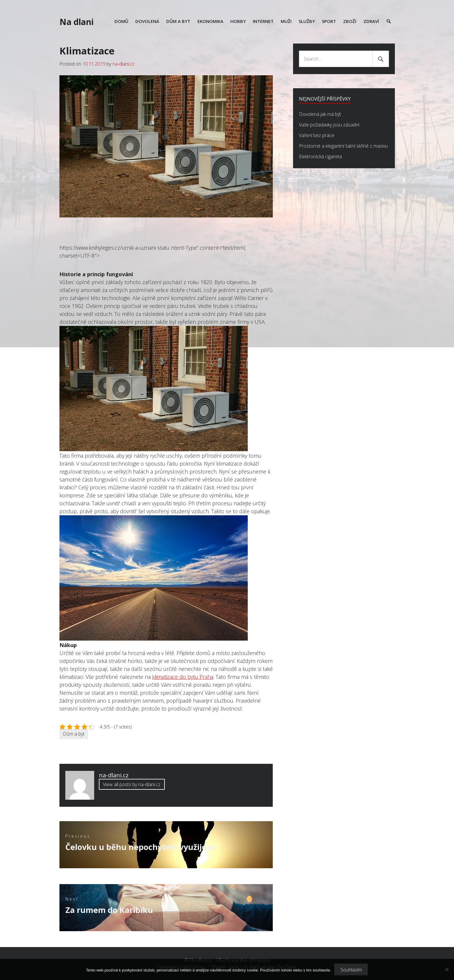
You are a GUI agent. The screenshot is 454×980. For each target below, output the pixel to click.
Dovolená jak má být (320, 114)
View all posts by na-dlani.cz (132, 784)
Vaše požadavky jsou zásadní (329, 125)
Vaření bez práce (317, 135)
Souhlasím (351, 970)
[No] (447, 969)
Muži (286, 21)
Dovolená (147, 21)
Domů (121, 21)
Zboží (350, 21)
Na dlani (77, 22)
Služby (307, 21)
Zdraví (371, 21)
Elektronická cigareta (320, 156)
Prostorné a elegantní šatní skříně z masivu (343, 146)
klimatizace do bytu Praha (183, 677)
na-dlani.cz (123, 64)
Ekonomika (210, 21)
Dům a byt (178, 21)
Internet (263, 21)
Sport (329, 21)
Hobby (238, 21)
